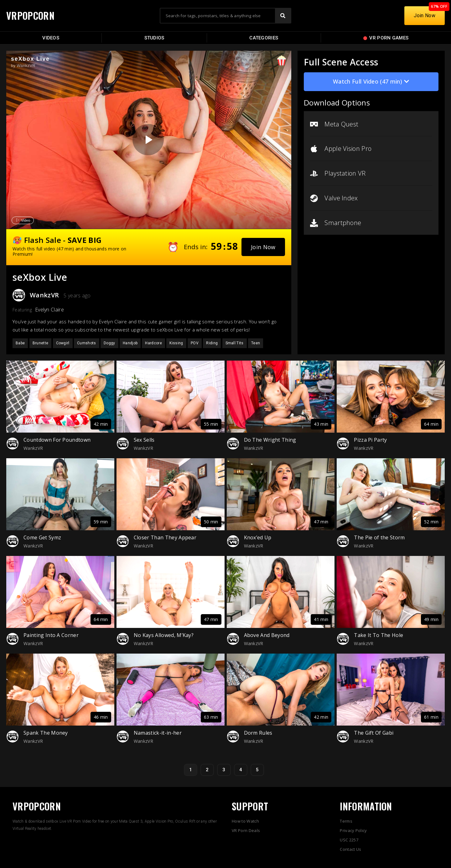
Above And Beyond (267, 635)
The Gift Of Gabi (374, 733)
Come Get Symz (42, 537)
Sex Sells (144, 440)
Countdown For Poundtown (57, 440)
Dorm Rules (258, 733)
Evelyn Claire (49, 310)
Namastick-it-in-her (158, 733)
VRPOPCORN (30, 15)
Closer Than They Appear (165, 537)
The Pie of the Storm (379, 537)
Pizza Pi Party (370, 440)
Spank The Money (46, 733)
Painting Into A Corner (51, 635)
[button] (263, 247)
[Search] (283, 16)
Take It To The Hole (378, 635)
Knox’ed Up (258, 537)
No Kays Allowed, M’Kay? (164, 635)
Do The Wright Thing (270, 440)
